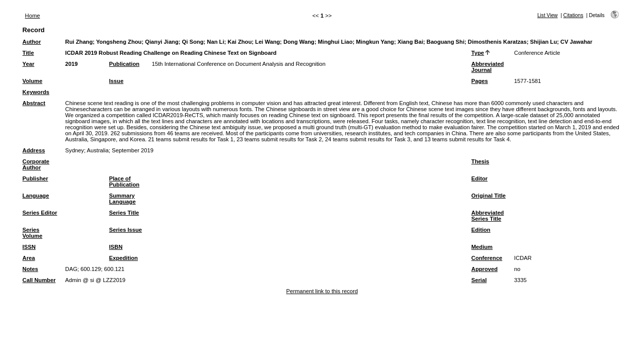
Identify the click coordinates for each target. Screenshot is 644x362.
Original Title (489, 196)
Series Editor (40, 213)
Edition (481, 230)
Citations (574, 15)
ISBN (116, 247)
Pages (480, 81)
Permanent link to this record (322, 291)
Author (32, 42)
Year (29, 64)
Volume (33, 81)
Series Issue (126, 230)
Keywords (36, 92)
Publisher (35, 178)
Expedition (124, 258)
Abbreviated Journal (488, 67)
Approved (485, 269)
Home (33, 16)
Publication (124, 64)
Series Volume (33, 233)
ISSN (29, 247)
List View (548, 15)
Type (478, 53)
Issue (116, 81)
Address (34, 150)
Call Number (39, 280)
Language (36, 196)
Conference (487, 258)
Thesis (480, 161)
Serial (479, 280)
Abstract (34, 103)
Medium (482, 247)
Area (29, 258)
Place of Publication (124, 182)
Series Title (124, 213)
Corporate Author (36, 164)
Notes (30, 269)
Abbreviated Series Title (488, 216)
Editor (479, 178)
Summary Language (123, 199)
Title (28, 53)
